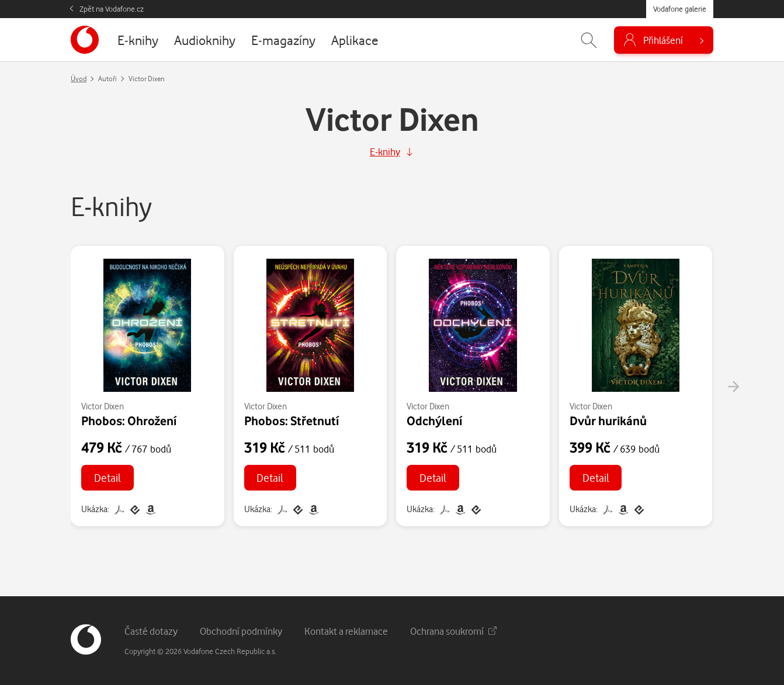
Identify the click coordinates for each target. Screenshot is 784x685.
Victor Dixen (103, 406)
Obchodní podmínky (241, 631)
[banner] (85, 40)
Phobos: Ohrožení (129, 420)
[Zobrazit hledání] (589, 40)
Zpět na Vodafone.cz (112, 9)
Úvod (79, 79)
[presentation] (733, 387)
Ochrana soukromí (453, 631)
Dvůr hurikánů (608, 420)
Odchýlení (434, 420)
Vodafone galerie (680, 9)
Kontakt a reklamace (346, 631)
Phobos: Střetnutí (292, 420)
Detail (107, 477)
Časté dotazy (151, 631)
